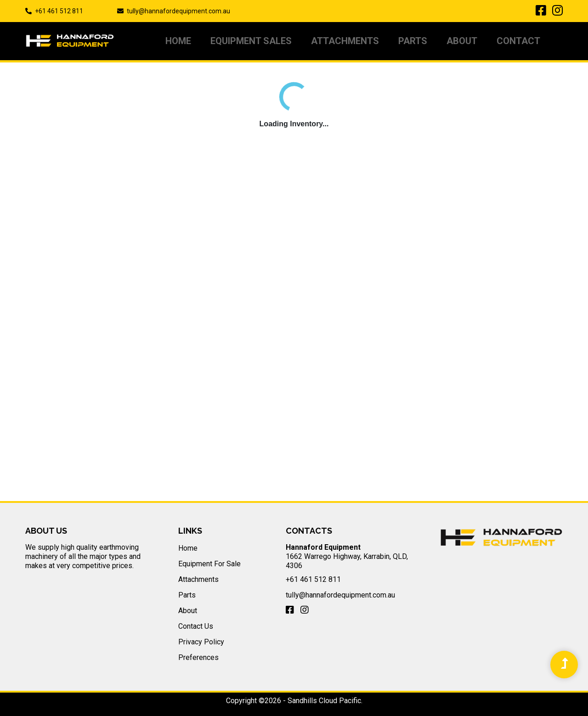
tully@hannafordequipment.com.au (178, 11)
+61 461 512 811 (59, 11)
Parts (187, 595)
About (462, 41)
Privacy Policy (201, 642)
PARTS (413, 41)
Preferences (198, 657)
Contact (518, 41)
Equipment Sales (251, 41)
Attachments (345, 41)
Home (178, 41)
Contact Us (196, 626)
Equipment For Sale (209, 564)
